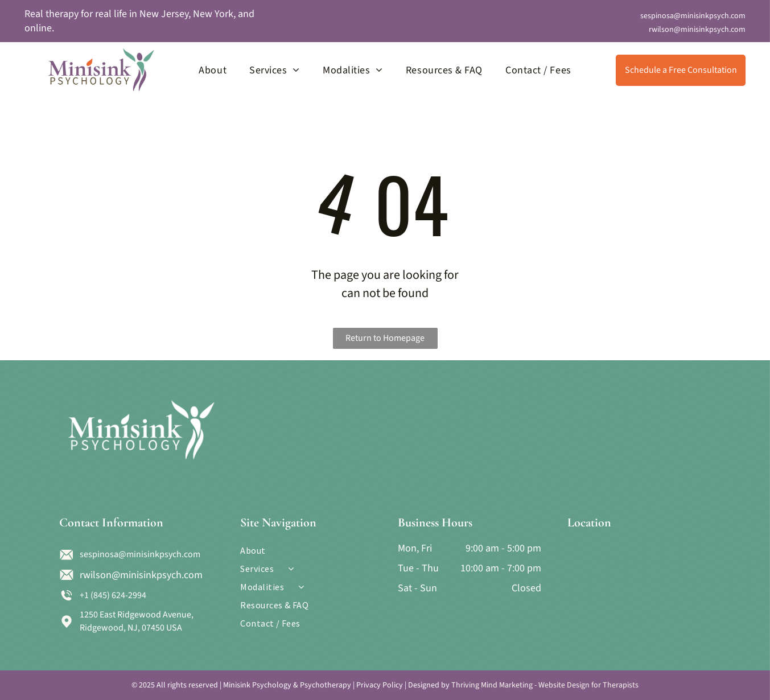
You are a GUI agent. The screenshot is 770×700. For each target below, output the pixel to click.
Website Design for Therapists (588, 685)
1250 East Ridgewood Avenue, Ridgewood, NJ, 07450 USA (137, 621)
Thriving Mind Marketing (492, 685)
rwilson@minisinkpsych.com (697, 30)
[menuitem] (213, 70)
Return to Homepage (385, 338)
